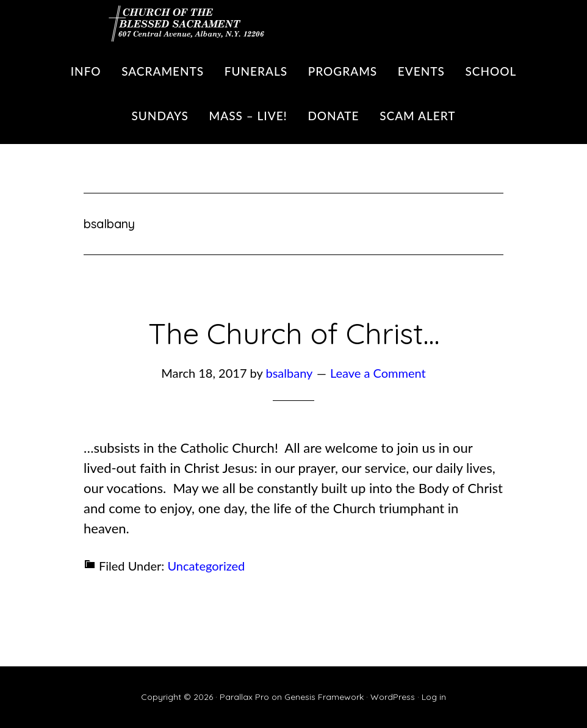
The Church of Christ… (294, 333)
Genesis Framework (324, 697)
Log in (434, 697)
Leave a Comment (378, 373)
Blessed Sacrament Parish (181, 21)
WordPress (393, 697)
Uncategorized (206, 566)
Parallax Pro (244, 697)
